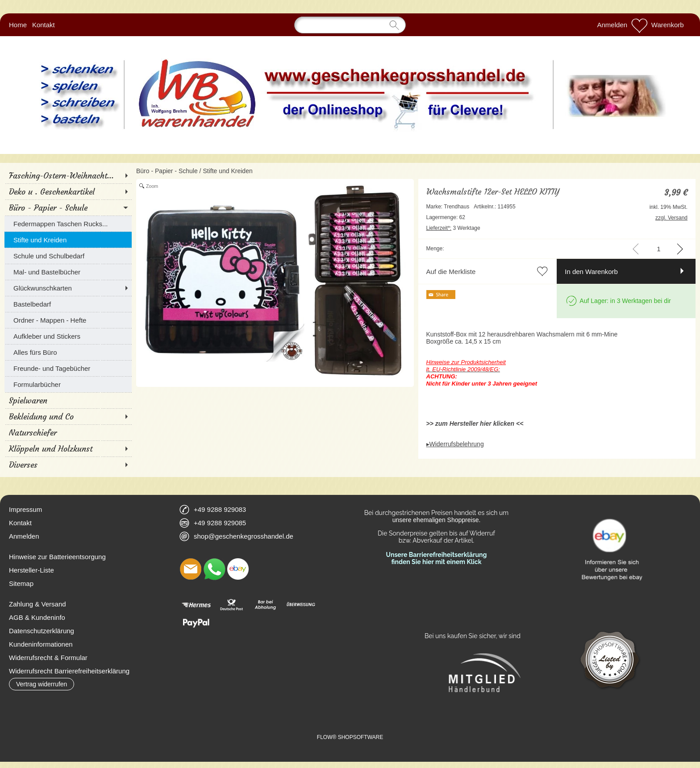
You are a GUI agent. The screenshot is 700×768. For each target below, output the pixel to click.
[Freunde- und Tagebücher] (68, 368)
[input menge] (659, 249)
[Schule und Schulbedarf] (68, 256)
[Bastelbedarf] (68, 304)
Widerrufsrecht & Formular (48, 658)
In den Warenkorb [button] (591, 272)
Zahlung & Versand (37, 604)
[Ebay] (238, 569)
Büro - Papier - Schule (167, 171)
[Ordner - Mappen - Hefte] (68, 320)
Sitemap (21, 583)
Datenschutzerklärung (42, 631)
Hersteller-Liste (31, 570)
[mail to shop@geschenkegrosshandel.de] (191, 569)
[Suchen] (350, 25)
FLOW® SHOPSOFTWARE (350, 737)
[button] (42, 684)
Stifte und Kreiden (227, 171)
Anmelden (612, 25)
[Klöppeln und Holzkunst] (68, 448)
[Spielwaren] (68, 400)
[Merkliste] (639, 25)
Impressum (25, 509)
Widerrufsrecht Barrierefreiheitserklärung (69, 671)
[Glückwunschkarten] (68, 288)
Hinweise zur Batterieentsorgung (57, 557)
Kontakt (44, 25)
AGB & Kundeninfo (37, 617)
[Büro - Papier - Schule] (68, 208)
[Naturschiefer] (68, 432)
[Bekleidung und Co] (68, 416)
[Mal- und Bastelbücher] (68, 272)
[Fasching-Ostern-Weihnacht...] (68, 175)
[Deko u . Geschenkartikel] (68, 191)
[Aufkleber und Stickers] (68, 336)
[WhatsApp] (214, 569)
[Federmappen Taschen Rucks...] (68, 224)
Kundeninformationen (41, 644)
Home (18, 25)
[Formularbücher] (68, 384)
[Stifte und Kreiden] (68, 240)
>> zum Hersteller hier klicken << (475, 423)
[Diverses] (68, 465)
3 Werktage (453, 228)
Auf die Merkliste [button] (451, 272)
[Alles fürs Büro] (68, 352)
